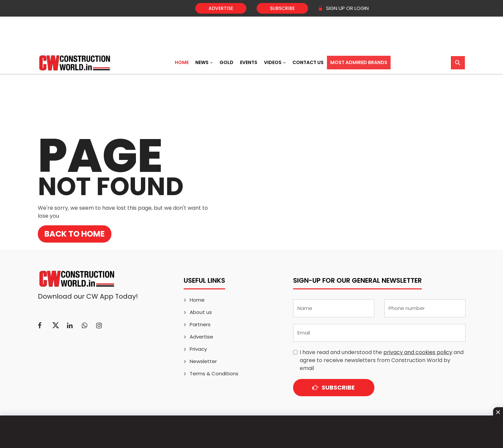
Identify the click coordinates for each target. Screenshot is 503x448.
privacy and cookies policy (418, 352)
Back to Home (75, 234)
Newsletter (203, 361)
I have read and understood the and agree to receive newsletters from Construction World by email (382, 360)
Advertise (221, 8)
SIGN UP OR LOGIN (343, 8)
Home (182, 62)
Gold (226, 62)
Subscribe (282, 8)
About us (201, 312)
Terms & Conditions (214, 373)
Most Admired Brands (359, 62)
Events (249, 62)
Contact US (308, 62)
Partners (200, 324)
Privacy (198, 349)
